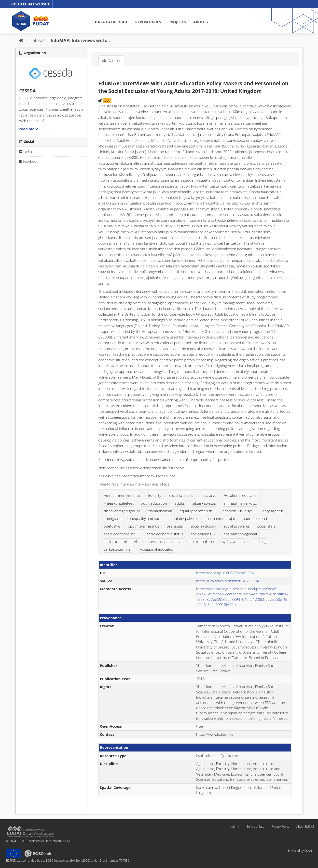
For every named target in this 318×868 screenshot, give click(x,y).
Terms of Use (255, 827)
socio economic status (165, 534)
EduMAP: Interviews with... (81, 40)
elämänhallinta (160, 511)
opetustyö (112, 526)
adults (180, 503)
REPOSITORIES (148, 22)
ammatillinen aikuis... (241, 503)
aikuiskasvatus (204, 503)
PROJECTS (177, 22)
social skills (266, 526)
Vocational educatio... (242, 495)
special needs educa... (166, 542)
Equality (155, 495)
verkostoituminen (118, 549)
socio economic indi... (122, 534)
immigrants (113, 518)
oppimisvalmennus (144, 526)
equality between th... (197, 511)
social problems (237, 526)
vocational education (157, 549)
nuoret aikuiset (255, 518)
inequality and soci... (146, 518)
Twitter (27, 151)
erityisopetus (273, 511)
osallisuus (175, 526)
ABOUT (201, 22)
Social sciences (181, 495)
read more (29, 129)
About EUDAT (305, 827)
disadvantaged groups (122, 511)
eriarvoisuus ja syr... (239, 511)
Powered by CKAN (300, 851)
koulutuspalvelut (184, 518)
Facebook (29, 161)
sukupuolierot (203, 542)
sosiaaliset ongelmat (241, 534)
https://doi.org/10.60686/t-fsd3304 (225, 573)
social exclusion (203, 526)
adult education (154, 503)
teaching (259, 542)
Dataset (37, 40)
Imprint (234, 827)
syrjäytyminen (233, 542)
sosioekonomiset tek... (122, 542)
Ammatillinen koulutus (122, 495)
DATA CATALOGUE (111, 22)
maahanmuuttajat (220, 518)
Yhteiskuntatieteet (119, 503)
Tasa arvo (209, 495)
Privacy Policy (280, 827)
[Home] (21, 40)
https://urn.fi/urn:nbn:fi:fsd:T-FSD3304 (228, 581)
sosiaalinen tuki (203, 534)
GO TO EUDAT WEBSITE (31, 4)
